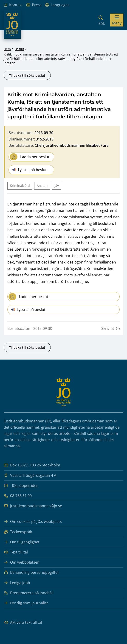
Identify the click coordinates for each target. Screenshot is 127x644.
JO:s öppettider (25, 486)
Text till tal (16, 552)
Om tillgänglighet (22, 542)
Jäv (57, 186)
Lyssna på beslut (30, 170)
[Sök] (102, 20)
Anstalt (42, 186)
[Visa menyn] (117, 20)
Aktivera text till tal (23, 622)
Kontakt (13, 5)
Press (34, 5)
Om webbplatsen (22, 562)
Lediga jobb (17, 583)
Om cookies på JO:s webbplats (33, 522)
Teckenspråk (18, 532)
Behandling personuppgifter (31, 572)
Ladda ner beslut (30, 157)
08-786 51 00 (18, 496)
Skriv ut (110, 328)
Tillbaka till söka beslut (27, 75)
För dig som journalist (26, 603)
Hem (7, 49)
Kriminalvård (20, 186)
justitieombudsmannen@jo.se (33, 506)
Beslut (20, 49)
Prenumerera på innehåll (29, 593)
